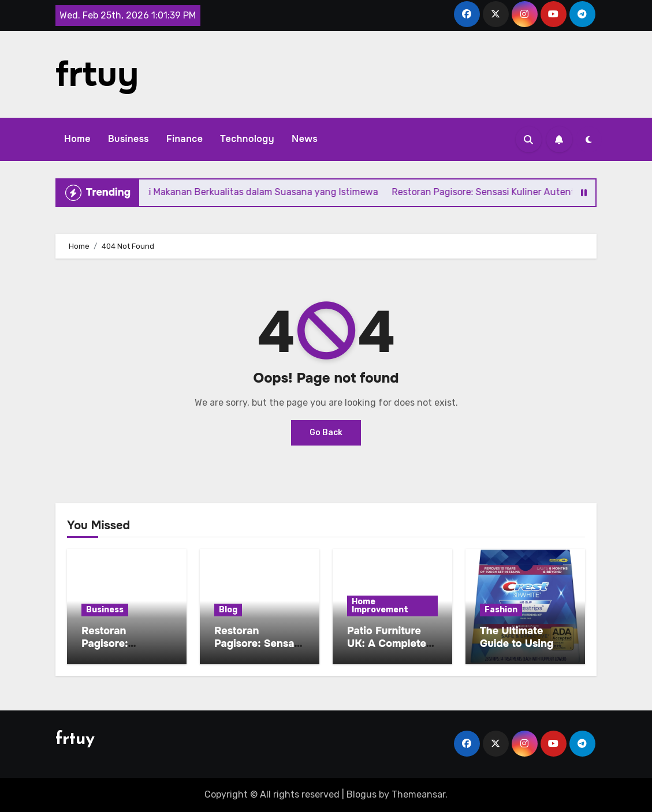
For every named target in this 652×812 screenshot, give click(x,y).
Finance (185, 139)
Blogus (362, 794)
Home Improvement (380, 606)
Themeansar (418, 794)
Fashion (501, 610)
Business (128, 139)
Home (77, 139)
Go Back (326, 433)
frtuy (97, 74)
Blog (228, 610)
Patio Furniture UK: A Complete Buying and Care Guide (389, 650)
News (305, 139)
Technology (247, 139)
